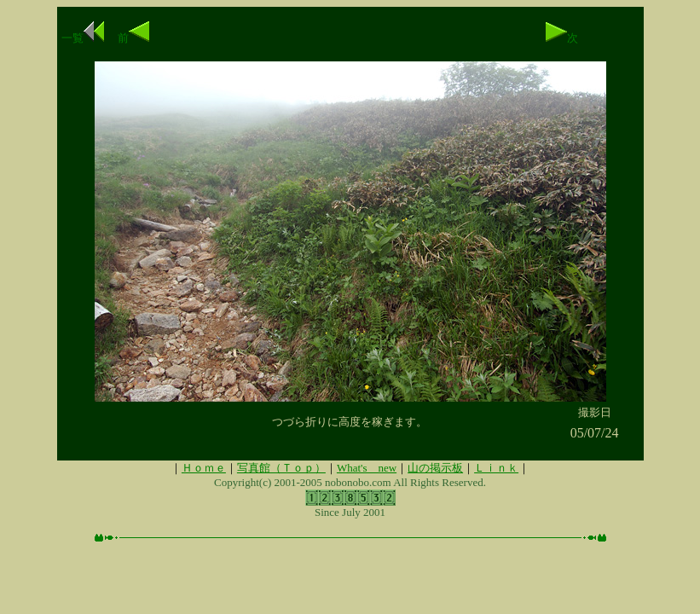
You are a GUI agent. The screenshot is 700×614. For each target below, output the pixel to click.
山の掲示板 (435, 468)
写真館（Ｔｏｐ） (281, 468)
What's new (367, 468)
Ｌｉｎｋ (496, 468)
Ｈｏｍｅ (204, 468)
